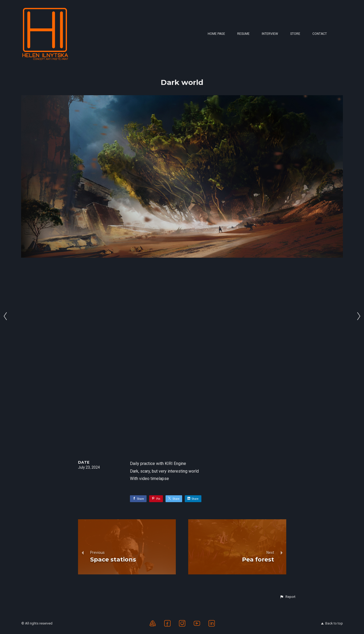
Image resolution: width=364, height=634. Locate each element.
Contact (320, 34)
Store (295, 34)
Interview (270, 34)
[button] (288, 597)
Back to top (332, 623)
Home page (216, 34)
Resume (243, 34)
